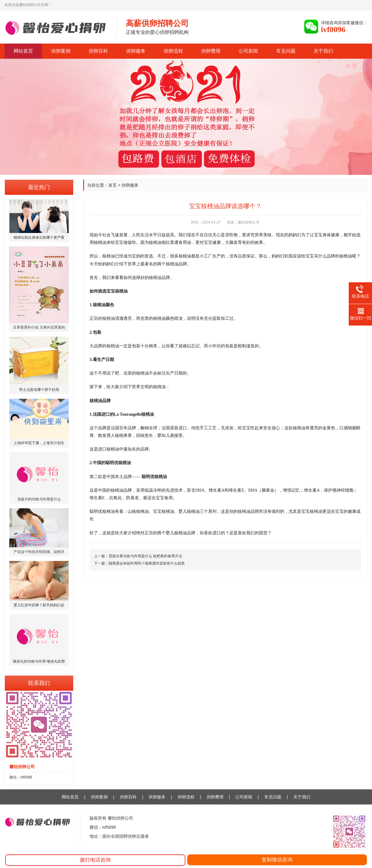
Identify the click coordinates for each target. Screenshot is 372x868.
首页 (113, 185)
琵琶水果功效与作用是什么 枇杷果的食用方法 (145, 556)
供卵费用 (211, 51)
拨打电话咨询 (95, 860)
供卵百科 (98, 51)
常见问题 (286, 51)
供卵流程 (173, 51)
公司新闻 (248, 51)
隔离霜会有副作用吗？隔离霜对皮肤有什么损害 (147, 563)
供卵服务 (136, 51)
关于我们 (323, 51)
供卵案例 (61, 51)
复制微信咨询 (277, 860)
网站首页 (23, 51)
